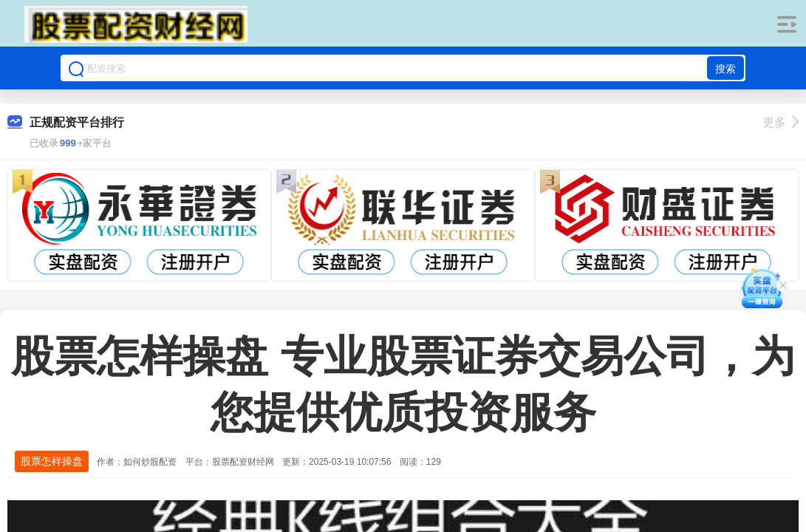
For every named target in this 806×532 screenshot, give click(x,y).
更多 (781, 122)
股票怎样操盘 (52, 461)
